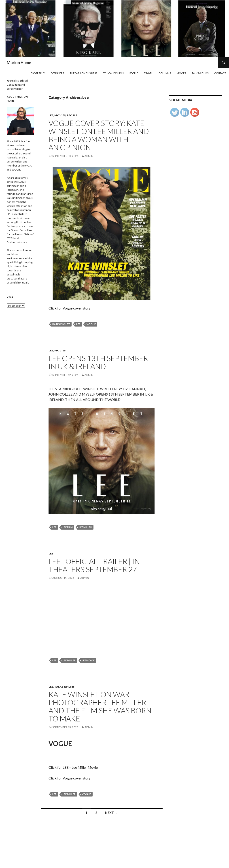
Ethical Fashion (113, 73)
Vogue (91, 324)
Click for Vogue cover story (70, 308)
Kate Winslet (61, 324)
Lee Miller (85, 527)
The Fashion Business (83, 73)
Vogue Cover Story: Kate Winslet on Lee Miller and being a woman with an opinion (99, 135)
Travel (148, 73)
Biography (38, 73)
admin (89, 156)
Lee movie (88, 660)
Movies (181, 73)
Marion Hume (19, 63)
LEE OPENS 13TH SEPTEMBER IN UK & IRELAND (98, 362)
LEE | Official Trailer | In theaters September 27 (94, 565)
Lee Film (68, 527)
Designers (57, 73)
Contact (220, 73)
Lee (51, 115)
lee (78, 324)
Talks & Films (200, 73)
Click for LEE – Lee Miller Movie (73, 767)
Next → (111, 813)
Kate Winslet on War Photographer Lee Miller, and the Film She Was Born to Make (100, 706)
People (134, 73)
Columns (165, 73)
